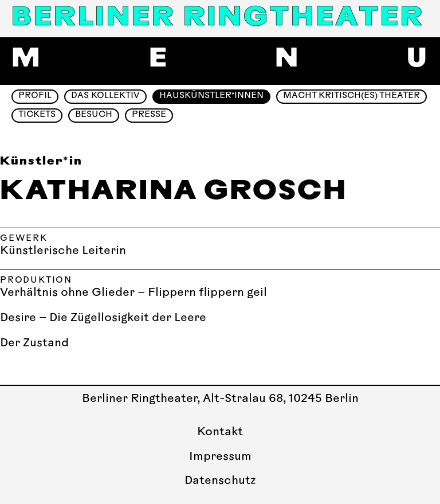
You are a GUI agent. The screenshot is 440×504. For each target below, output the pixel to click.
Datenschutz (220, 481)
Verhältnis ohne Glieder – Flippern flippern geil (133, 293)
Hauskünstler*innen (211, 96)
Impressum (220, 457)
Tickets (37, 115)
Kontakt (220, 432)
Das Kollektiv (105, 96)
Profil (35, 96)
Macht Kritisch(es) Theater (351, 96)
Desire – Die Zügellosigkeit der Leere (103, 318)
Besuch (94, 115)
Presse (149, 115)
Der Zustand (34, 343)
